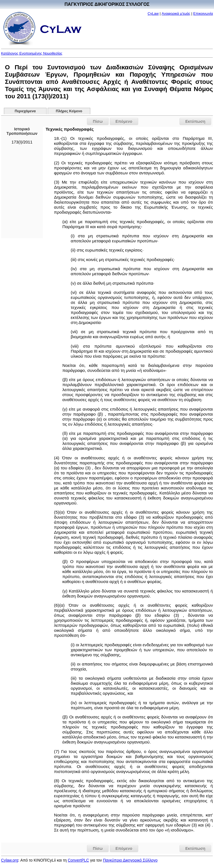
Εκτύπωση (195, 121)
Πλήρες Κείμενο (69, 111)
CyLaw (153, 14)
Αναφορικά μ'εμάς (176, 14)
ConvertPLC (78, 860)
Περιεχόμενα (25, 111)
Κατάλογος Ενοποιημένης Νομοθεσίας (32, 53)
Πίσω (98, 121)
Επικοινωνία (203, 14)
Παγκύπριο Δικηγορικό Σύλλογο (130, 860)
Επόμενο (124, 121)
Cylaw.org (10, 860)
